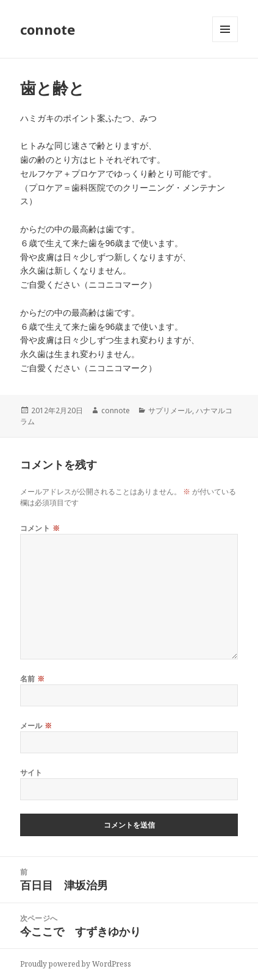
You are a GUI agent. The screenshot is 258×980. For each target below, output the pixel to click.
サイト (31, 772)
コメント (40, 528)
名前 (33, 679)
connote (48, 29)
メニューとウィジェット (225, 42)
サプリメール (170, 410)
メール (36, 726)
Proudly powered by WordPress (76, 964)
